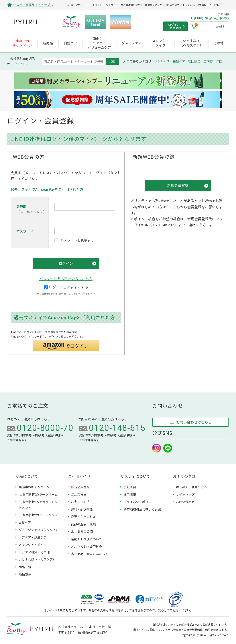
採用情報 (130, 495)
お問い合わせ (185, 502)
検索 (112, 62)
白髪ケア (179, 61)
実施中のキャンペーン (34, 487)
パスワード (25, 231)
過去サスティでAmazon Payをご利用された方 (47, 190)
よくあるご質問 (82, 532)
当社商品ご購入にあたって (89, 554)
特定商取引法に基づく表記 (142, 509)
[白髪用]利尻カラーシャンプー (40, 515)
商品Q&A (25, 574)
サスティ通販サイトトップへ (33, 5)
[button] (66, 346)
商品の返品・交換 (83, 524)
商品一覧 (25, 567)
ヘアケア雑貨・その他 (34, 552)
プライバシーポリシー (139, 502)
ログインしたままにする (66, 287)
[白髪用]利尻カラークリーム (38, 495)
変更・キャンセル (83, 517)
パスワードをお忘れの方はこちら (66, 279)
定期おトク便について (87, 539)
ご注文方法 (79, 495)
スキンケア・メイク (33, 545)
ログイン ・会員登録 (174, 26)
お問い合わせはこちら (194, 422)
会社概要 (130, 487)
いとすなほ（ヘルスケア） (37, 560)
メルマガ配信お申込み (87, 546)
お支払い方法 (80, 502)
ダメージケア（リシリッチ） (39, 530)
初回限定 (194, 61)
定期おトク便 (213, 61)
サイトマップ (185, 495)
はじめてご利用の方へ (191, 487)
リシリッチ (162, 61)
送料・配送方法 (82, 509)
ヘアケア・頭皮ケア (33, 537)
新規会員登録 (80, 487)
